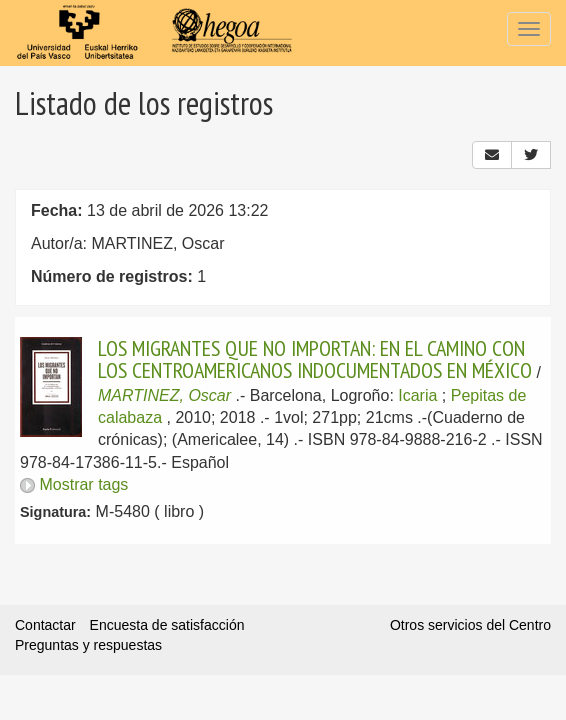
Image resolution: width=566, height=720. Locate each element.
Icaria (417, 395)
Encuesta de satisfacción (167, 625)
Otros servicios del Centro (470, 625)
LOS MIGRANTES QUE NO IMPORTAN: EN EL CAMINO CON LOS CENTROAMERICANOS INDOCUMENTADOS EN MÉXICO (315, 359)
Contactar (45, 625)
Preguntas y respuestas (88, 645)
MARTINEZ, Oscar (164, 395)
